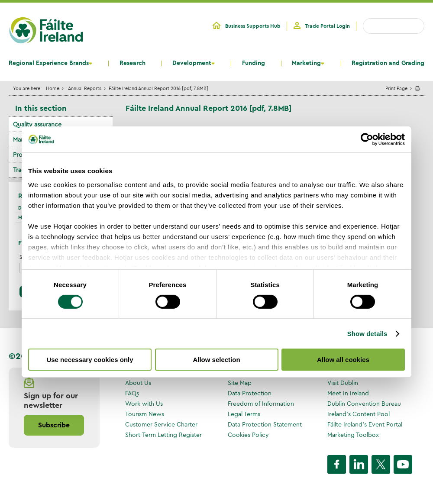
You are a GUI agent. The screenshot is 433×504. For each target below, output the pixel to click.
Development (192, 63)
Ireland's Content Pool (359, 414)
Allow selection (216, 360)
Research (132, 63)
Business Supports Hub (253, 26)
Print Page (396, 88)
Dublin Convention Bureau (364, 404)
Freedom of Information (261, 404)
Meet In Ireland (348, 393)
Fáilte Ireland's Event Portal (365, 424)
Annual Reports (85, 88)
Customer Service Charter (161, 424)
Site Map (240, 383)
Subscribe (54, 425)
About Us (138, 383)
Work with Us (144, 404)
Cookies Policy (248, 435)
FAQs (132, 393)
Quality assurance (37, 124)
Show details (367, 334)
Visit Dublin (343, 383)
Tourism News (145, 414)
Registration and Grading (388, 63)
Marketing (306, 63)
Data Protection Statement (265, 424)
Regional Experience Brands (49, 63)
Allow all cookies (343, 360)
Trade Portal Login (327, 26)
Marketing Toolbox (353, 435)
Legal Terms (244, 414)
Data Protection (250, 393)
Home (53, 88)
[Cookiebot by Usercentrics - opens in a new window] (367, 139)
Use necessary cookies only (90, 360)
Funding (254, 63)
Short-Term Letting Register (163, 435)
